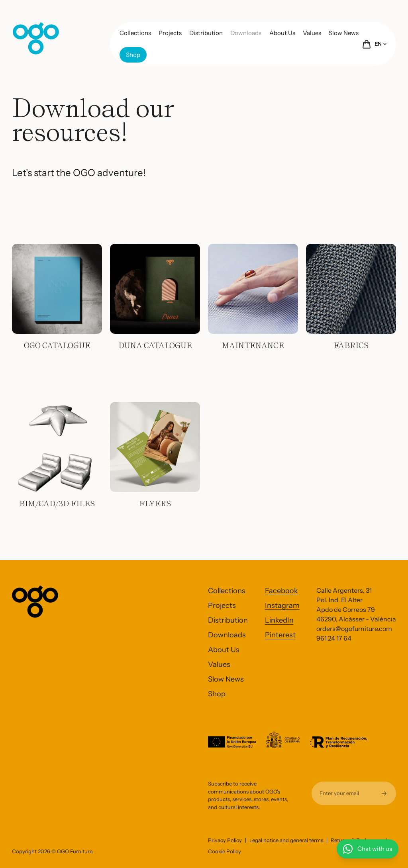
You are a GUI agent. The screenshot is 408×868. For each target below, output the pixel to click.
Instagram (282, 605)
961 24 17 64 (334, 638)
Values (312, 33)
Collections (135, 33)
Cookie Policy (225, 851)
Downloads (246, 33)
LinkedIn (279, 620)
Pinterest (280, 635)
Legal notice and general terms (286, 840)
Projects (170, 33)
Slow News (344, 33)
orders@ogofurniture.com (354, 629)
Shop (133, 55)
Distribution (206, 33)
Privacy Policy (225, 840)
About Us (282, 33)
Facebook (281, 591)
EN (381, 44)
